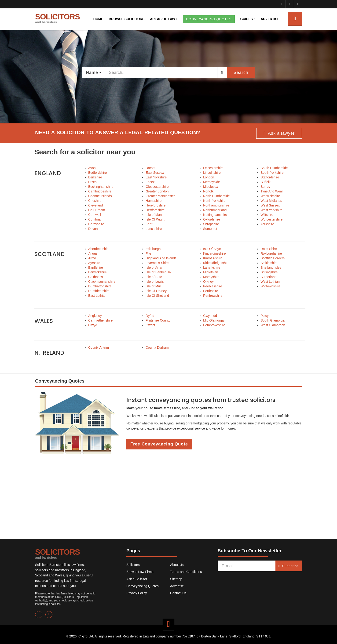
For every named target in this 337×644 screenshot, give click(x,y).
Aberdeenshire (99, 249)
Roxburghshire (271, 253)
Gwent (150, 325)
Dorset (151, 168)
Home (98, 19)
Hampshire (154, 201)
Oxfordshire (212, 219)
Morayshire (211, 277)
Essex (150, 182)
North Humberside (216, 196)
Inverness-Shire (157, 263)
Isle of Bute (154, 277)
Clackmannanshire (102, 282)
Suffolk (266, 182)
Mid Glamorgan (214, 320)
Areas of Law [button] (163, 19)
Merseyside (212, 182)
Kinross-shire (213, 258)
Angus (93, 253)
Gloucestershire (157, 187)
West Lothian (270, 282)
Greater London (157, 191)
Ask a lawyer (279, 134)
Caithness (95, 277)
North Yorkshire (214, 201)
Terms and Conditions (186, 572)
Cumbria (94, 219)
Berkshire (95, 177)
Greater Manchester (160, 196)
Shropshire (211, 224)
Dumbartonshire (100, 286)
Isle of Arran (155, 268)
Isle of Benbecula (158, 272)
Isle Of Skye (212, 249)
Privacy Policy (137, 593)
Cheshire (95, 201)
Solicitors (133, 565)
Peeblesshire (213, 286)
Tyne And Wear (272, 191)
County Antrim (99, 347)
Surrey (266, 187)
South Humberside (274, 168)
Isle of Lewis (155, 282)
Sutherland (269, 277)
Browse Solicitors (127, 19)
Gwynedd (210, 316)
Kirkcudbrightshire (216, 263)
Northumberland (215, 210)
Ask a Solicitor (137, 579)
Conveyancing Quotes (143, 586)
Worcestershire (272, 219)
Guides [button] (247, 19)
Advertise (270, 19)
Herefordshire (156, 205)
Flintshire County (158, 320)
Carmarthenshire (100, 320)
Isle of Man (154, 215)
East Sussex (155, 173)
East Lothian (97, 296)
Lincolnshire (212, 173)
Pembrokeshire (214, 325)
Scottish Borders (273, 258)
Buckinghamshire (101, 187)
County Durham (157, 347)
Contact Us (178, 593)
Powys (266, 316)
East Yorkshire (156, 177)
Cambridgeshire (100, 191)
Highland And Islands (161, 258)
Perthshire (211, 291)
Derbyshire (96, 224)
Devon (93, 229)
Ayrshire (94, 263)
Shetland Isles (271, 268)
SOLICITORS (57, 18)
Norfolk (208, 191)
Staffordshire (270, 177)
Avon (92, 168)
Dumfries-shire (99, 291)
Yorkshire (267, 224)
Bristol (93, 182)
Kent (149, 224)
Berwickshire (97, 272)
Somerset (210, 229)
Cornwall (95, 215)
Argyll (92, 258)
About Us (177, 565)
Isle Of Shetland (158, 296)
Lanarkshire (212, 268)
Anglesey (95, 316)
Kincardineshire (214, 253)
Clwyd (93, 325)
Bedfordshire (97, 173)
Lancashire (154, 229)
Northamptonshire (216, 205)
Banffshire (96, 268)
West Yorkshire (272, 210)
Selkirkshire (269, 263)
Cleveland (95, 205)
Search (241, 72)
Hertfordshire (155, 210)
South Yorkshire (272, 173)
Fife (148, 253)
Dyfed (150, 316)
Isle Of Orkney (156, 291)
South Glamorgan (274, 320)
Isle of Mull (154, 286)
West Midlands (271, 201)
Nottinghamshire (215, 215)
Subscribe (289, 566)
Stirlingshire (269, 272)
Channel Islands (100, 196)
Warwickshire (270, 196)
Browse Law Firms (140, 572)
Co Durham (97, 210)
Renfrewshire (213, 296)
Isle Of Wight (155, 219)
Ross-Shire (269, 249)
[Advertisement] (168, 496)
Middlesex (211, 187)
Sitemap (176, 579)
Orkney (208, 282)
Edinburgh (153, 249)
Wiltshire (267, 215)
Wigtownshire (271, 286)
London (209, 177)
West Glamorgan (273, 325)
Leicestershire (213, 168)
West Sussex (270, 205)
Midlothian (211, 272)
